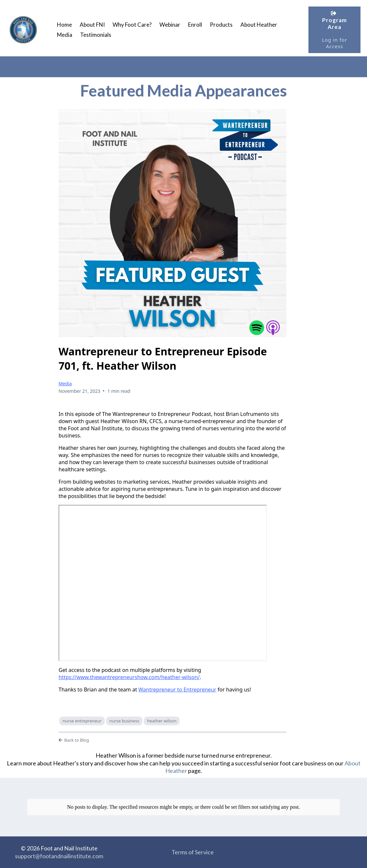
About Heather (259, 25)
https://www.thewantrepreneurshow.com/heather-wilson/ (129, 677)
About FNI (92, 25)
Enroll (195, 25)
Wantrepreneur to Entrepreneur (177, 690)
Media (65, 35)
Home (64, 25)
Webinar (170, 25)
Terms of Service (193, 852)
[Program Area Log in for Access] (334, 30)
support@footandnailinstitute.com (59, 856)
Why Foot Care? (132, 25)
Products (221, 25)
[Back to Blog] (172, 740)
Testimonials (96, 35)
